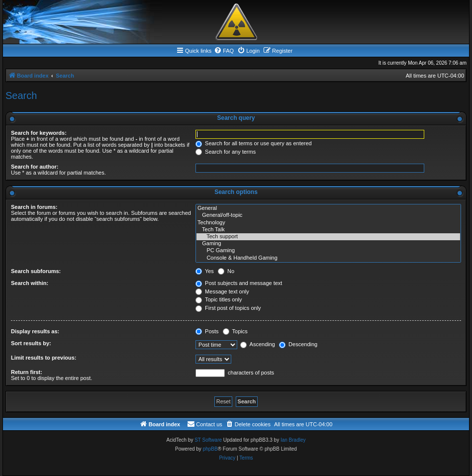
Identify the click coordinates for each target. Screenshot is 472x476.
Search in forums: (34, 207)
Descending (298, 344)
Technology (328, 223)
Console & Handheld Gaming (328, 258)
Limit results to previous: (44, 358)
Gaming (328, 244)
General (328, 208)
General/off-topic (328, 215)
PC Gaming (328, 251)
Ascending (258, 344)
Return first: (27, 372)
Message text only (222, 291)
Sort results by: (31, 343)
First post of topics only (228, 308)
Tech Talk (328, 230)
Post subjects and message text (239, 283)
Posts (207, 331)
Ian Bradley (293, 440)
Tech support (328, 237)
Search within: (30, 283)
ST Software (208, 440)
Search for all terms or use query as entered (254, 143)
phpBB (210, 449)
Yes (205, 271)
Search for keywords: (39, 133)
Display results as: (35, 331)
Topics (235, 331)
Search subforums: (36, 271)
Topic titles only (219, 299)
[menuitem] (224, 51)
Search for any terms (226, 152)
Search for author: (35, 167)
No (226, 271)
